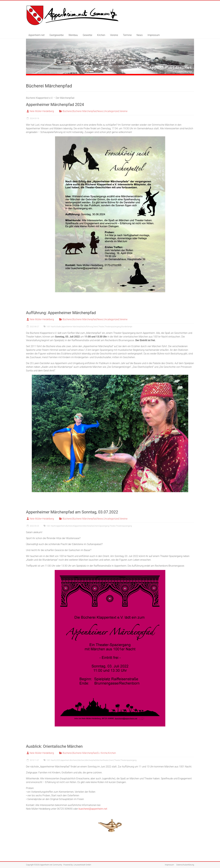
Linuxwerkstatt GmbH (82, 865)
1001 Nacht (51, 327)
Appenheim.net (37, 35)
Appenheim (61, 526)
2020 (58, 760)
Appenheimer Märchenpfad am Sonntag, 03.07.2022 (72, 512)
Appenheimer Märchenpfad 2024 (55, 105)
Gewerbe (87, 35)
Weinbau (73, 35)
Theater (101, 327)
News (140, 35)
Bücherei (67, 111)
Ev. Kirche (102, 753)
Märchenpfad (88, 526)
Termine (127, 35)
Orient (95, 327)
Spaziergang (104, 526)
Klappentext (78, 526)
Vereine (114, 35)
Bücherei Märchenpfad (84, 111)
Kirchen (101, 35)
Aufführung (88, 327)
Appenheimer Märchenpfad (72, 327)
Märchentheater (102, 760)
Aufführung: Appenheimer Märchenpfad (61, 313)
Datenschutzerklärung (185, 865)
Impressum (154, 35)
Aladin (59, 327)
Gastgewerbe (57, 35)
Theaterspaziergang (113, 327)
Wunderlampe (127, 327)
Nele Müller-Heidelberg (42, 111)
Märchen (81, 760)
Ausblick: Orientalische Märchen (54, 746)
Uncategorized (111, 111)
